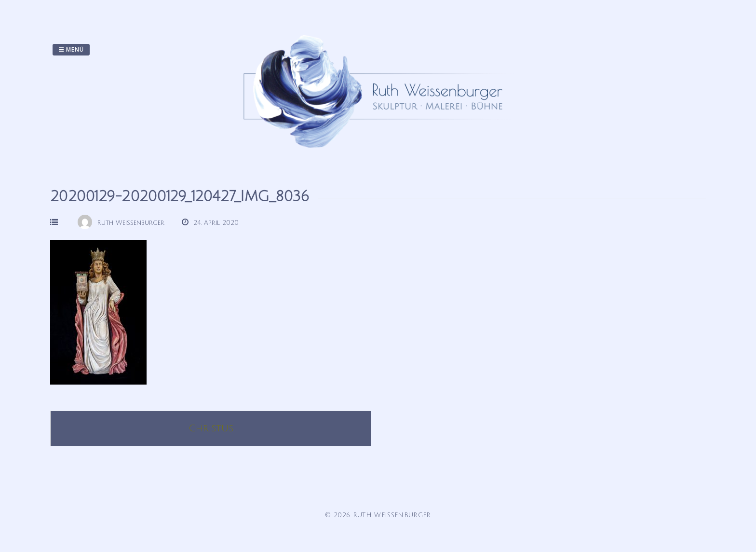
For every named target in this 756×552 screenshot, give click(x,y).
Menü (71, 49)
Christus (211, 428)
